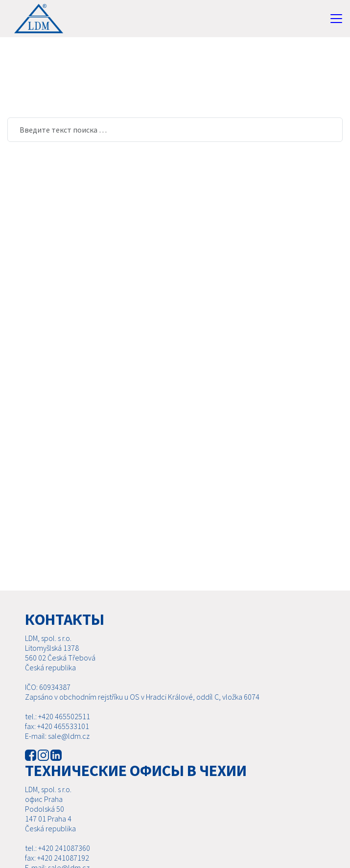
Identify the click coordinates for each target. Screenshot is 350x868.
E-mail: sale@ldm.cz (57, 736)
